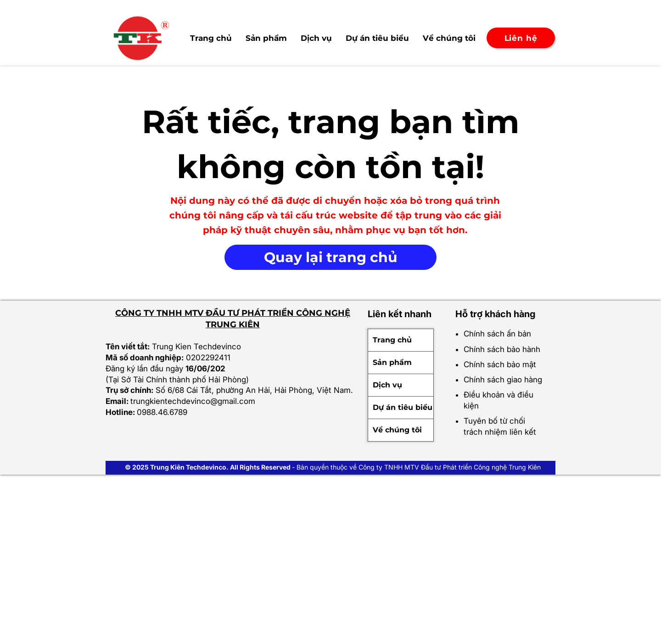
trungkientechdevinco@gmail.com (193, 401)
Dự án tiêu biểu (403, 407)
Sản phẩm (392, 362)
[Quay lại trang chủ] (330, 257)
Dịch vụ (387, 385)
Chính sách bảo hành (502, 349)
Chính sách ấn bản (497, 334)
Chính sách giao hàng (503, 380)
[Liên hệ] (521, 38)
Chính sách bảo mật (500, 364)
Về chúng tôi (397, 430)
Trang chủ (392, 340)
